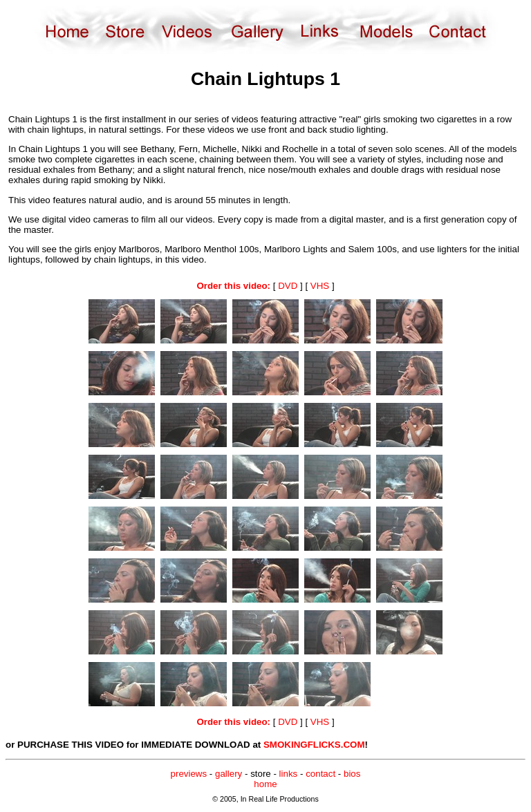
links (289, 774)
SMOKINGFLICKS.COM (314, 745)
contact (320, 774)
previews (189, 774)
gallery (229, 774)
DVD (288, 286)
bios (352, 774)
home (265, 784)
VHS (320, 286)
